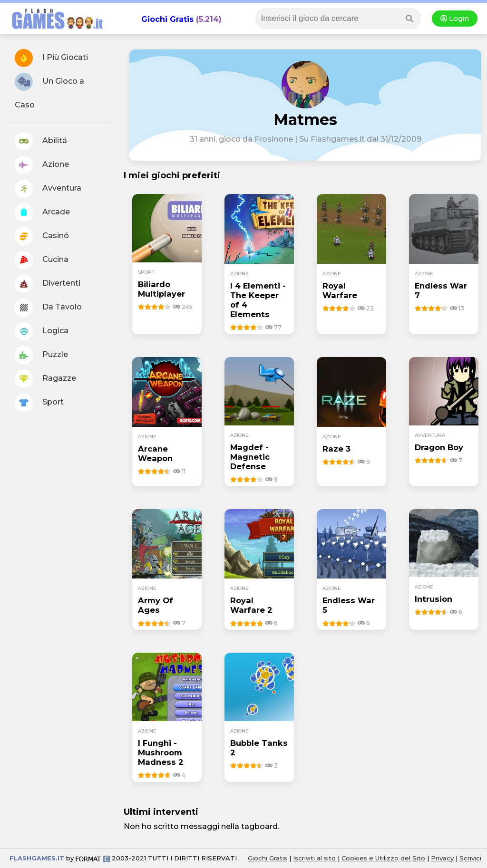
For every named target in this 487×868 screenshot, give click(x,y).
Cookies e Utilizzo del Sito (383, 858)
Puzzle (41, 355)
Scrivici (470, 858)
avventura (430, 435)
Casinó (42, 236)
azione (239, 274)
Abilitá (41, 141)
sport (146, 272)
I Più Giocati (51, 58)
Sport (39, 403)
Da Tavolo (48, 308)
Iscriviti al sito (315, 858)
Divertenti (48, 284)
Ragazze (45, 379)
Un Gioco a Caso (49, 91)
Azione (42, 165)
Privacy (442, 858)
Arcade (42, 212)
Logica (42, 331)
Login (455, 19)
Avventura (48, 189)
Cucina (42, 260)
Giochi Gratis (167, 19)
